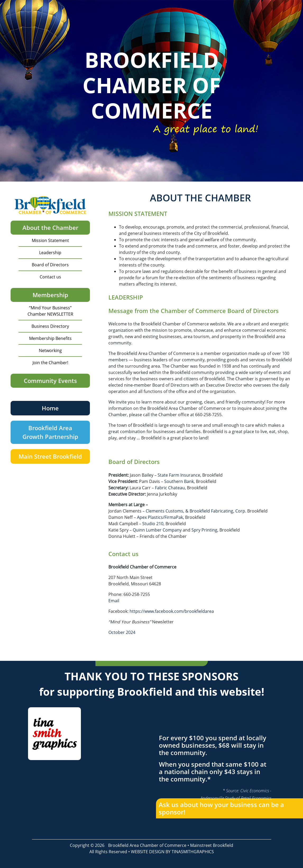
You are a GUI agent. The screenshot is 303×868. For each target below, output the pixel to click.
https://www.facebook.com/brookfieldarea (172, 611)
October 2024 (122, 632)
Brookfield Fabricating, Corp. (218, 511)
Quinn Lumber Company (157, 530)
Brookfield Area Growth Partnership (50, 432)
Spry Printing (204, 530)
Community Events (50, 381)
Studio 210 (153, 524)
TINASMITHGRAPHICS (193, 852)
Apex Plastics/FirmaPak (160, 517)
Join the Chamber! (50, 363)
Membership (50, 295)
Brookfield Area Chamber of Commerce (147, 845)
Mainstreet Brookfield (212, 845)
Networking (50, 350)
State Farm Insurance (179, 475)
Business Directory (50, 326)
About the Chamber (50, 227)
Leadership (50, 253)
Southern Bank (179, 481)
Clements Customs (164, 511)
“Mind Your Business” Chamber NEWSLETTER (50, 311)
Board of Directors (50, 265)
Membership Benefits (50, 338)
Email (114, 601)
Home (50, 408)
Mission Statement (50, 240)
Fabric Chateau (170, 488)
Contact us (50, 277)
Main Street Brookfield (50, 456)
